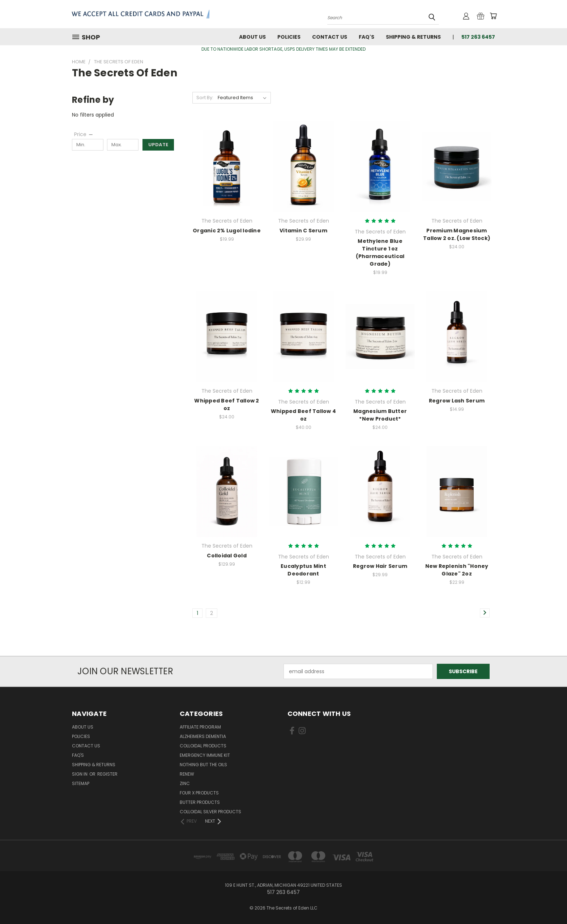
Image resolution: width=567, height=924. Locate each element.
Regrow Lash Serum (457, 401)
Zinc (185, 783)
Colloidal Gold (227, 556)
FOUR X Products (199, 793)
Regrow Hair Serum (380, 566)
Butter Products (200, 802)
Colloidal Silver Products (210, 812)
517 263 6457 (478, 37)
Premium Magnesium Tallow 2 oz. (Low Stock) (457, 234)
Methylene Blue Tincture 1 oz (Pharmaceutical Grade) (380, 252)
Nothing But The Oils (203, 765)
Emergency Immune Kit (205, 755)
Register (107, 774)
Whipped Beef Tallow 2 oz (227, 404)
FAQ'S (366, 37)
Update (158, 145)
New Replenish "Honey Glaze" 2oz (457, 570)
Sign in (80, 774)
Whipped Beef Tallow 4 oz (303, 415)
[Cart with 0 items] (493, 16)
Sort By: (205, 98)
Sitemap (81, 783)
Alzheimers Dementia (203, 736)
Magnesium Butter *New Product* (380, 415)
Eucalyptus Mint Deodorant (303, 570)
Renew (187, 774)
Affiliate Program (200, 727)
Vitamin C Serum (303, 231)
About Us (252, 37)
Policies (289, 37)
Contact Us (330, 37)
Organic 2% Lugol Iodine (227, 231)
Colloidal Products (203, 746)
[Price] (84, 134)
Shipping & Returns (413, 37)
